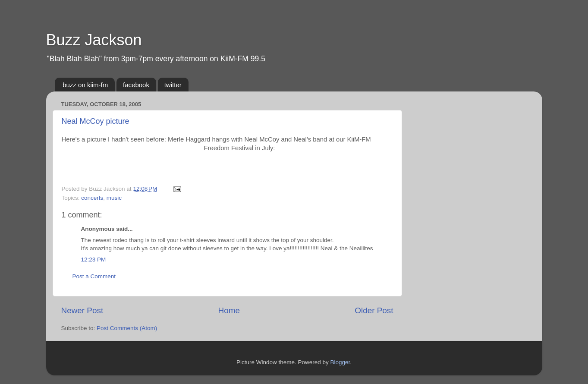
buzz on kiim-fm (85, 85)
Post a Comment (94, 276)
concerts (92, 198)
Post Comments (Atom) (127, 328)
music (114, 198)
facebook (136, 85)
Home (229, 310)
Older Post (374, 310)
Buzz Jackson (94, 40)
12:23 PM (94, 260)
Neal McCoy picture (96, 121)
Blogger (340, 362)
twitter (173, 85)
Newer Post (82, 310)
